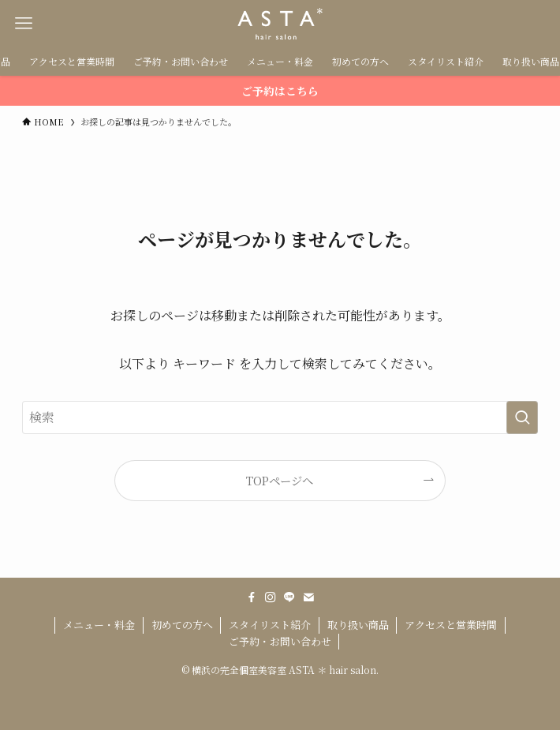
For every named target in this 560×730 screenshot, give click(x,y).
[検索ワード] (280, 417)
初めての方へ (182, 625)
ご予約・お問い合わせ (280, 641)
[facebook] (252, 597)
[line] (289, 597)
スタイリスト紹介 (270, 625)
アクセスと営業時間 (451, 625)
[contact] (308, 597)
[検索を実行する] (522, 417)
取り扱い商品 (358, 625)
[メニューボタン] (24, 24)
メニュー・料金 (99, 625)
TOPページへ (280, 480)
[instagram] (271, 597)
